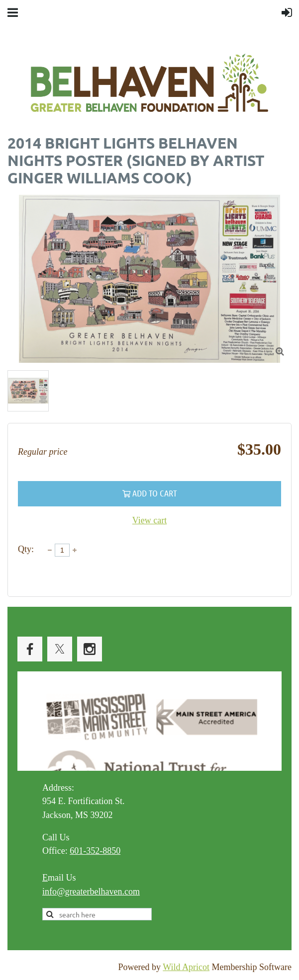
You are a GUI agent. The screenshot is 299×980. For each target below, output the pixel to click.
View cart (149, 520)
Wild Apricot (186, 967)
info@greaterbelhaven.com (91, 892)
